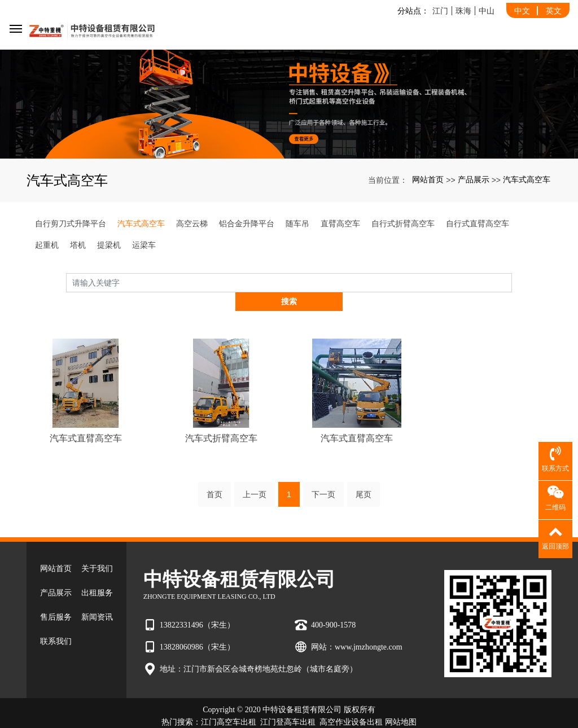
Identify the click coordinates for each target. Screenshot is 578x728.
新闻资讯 (97, 598)
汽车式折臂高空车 (221, 419)
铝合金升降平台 (247, 223)
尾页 (364, 476)
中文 (522, 11)
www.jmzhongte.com (369, 628)
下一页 (323, 476)
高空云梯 (192, 223)
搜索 (512, 282)
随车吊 (297, 223)
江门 (440, 11)
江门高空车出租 (229, 703)
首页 (214, 476)
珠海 (463, 11)
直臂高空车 (340, 223)
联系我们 (56, 623)
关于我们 (97, 550)
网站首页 (428, 179)
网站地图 (401, 703)
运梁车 (144, 245)
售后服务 (56, 598)
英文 (554, 11)
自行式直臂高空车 (478, 223)
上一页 (255, 476)
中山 (487, 11)
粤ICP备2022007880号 (289, 716)
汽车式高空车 (527, 179)
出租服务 (97, 574)
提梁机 (109, 245)
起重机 (47, 245)
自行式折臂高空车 (403, 223)
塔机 (78, 245)
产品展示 (474, 179)
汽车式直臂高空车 (86, 419)
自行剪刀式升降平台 (71, 223)
